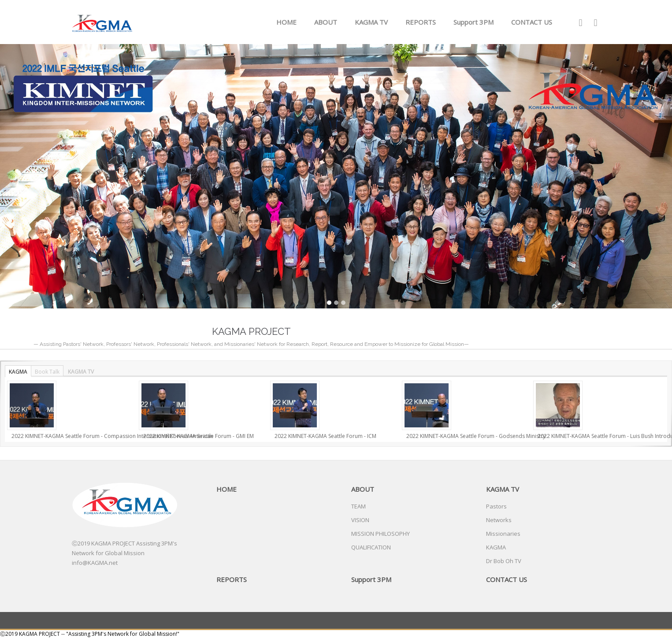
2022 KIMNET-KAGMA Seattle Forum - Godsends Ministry (476, 436)
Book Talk (47, 372)
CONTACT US (532, 22)
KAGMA (18, 372)
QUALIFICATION (371, 547)
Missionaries (503, 534)
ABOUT (326, 22)
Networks (499, 520)
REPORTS (421, 22)
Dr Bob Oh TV (504, 561)
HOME (286, 22)
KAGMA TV (371, 22)
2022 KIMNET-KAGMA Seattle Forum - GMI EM (199, 436)
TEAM (358, 506)
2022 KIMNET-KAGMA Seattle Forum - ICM (325, 436)
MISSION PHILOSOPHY (381, 534)
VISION (360, 520)
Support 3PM (473, 22)
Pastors (496, 506)
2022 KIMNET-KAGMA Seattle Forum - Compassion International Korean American (112, 436)
